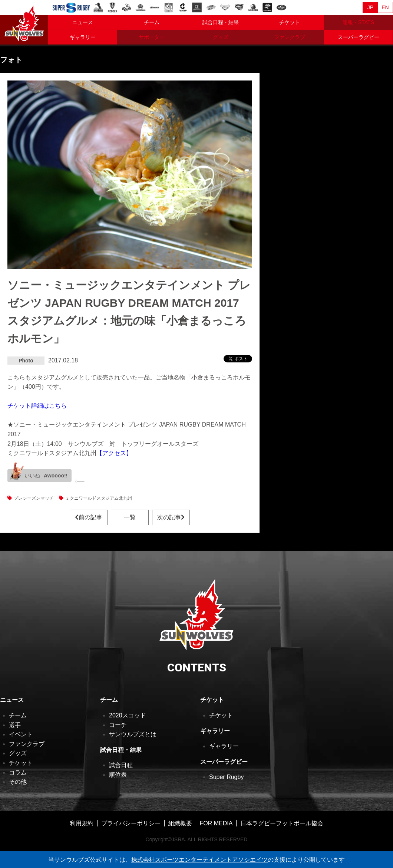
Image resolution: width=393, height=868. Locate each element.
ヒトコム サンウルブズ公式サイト (24, 22)
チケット (290, 22)
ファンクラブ (27, 744)
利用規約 (82, 823)
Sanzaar (71, 8)
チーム (152, 22)
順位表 (118, 775)
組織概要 (180, 823)
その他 (18, 782)
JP (370, 7)
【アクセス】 (114, 453)
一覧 (130, 517)
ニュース (83, 22)
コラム (18, 772)
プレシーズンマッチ (34, 498)
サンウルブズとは (133, 734)
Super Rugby (226, 777)
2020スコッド (128, 715)
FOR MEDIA (216, 823)
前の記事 (89, 517)
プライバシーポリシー (131, 823)
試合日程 (121, 765)
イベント (21, 734)
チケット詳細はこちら (37, 406)
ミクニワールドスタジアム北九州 (99, 498)
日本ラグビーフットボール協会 (282, 823)
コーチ (118, 725)
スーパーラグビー (359, 37)
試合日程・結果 (221, 22)
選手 (15, 725)
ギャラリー (83, 37)
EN (385, 7)
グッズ (18, 753)
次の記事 (171, 517)
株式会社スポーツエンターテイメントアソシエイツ (199, 860)
